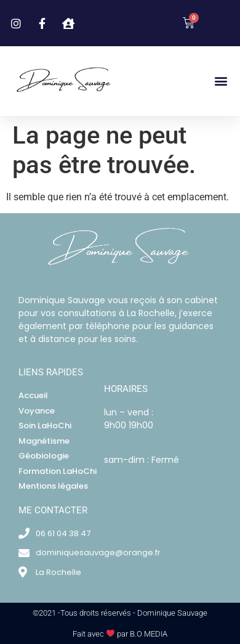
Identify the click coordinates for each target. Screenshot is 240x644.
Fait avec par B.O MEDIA (120, 634)
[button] (221, 81)
